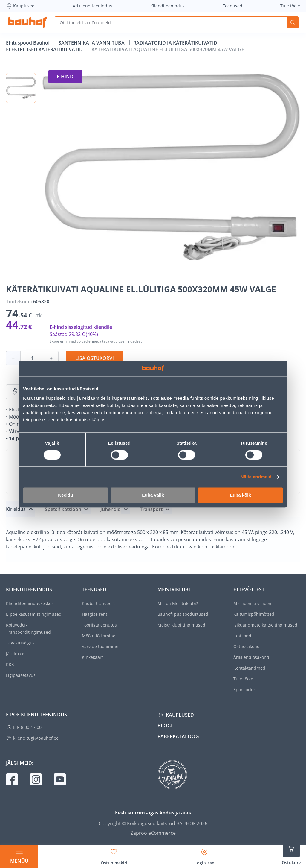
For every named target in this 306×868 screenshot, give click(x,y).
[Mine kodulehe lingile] (27, 22)
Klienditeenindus (167, 6)
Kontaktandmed (249, 668)
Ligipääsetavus (21, 675)
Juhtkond (242, 636)
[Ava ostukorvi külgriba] (291, 853)
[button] (21, 88)
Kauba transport (98, 603)
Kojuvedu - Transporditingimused (28, 628)
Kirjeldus (16, 509)
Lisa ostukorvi (95, 358)
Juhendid (111, 509)
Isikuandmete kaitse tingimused (265, 625)
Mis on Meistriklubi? (178, 603)
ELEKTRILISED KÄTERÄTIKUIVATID (45, 49)
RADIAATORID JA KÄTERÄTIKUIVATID (176, 43)
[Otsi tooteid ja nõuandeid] (171, 22)
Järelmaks (16, 654)
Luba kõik (241, 495)
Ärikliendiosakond (251, 657)
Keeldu (65, 495)
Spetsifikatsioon (63, 509)
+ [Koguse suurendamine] (51, 358)
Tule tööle (290, 6)
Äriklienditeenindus (92, 6)
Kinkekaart (92, 657)
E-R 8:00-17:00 (27, 727)
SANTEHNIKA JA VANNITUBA (92, 43)
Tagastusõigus (20, 643)
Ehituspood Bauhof (29, 43)
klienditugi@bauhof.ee (36, 738)
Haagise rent (95, 614)
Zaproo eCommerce (153, 833)
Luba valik (153, 495)
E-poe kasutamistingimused (34, 614)
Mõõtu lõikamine (99, 636)
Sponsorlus (245, 690)
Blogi (165, 726)
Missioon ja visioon (252, 603)
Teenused (232, 6)
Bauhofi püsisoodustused (183, 614)
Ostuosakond (247, 646)
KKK (10, 664)
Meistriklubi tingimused (181, 625)
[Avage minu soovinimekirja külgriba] (114, 855)
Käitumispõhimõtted (254, 614)
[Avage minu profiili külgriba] (204, 855)
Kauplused (20, 6)
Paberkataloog (178, 736)
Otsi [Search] (293, 22)
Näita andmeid (256, 477)
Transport (151, 509)
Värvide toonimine (100, 646)
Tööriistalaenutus (99, 625)
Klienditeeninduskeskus (30, 603)
